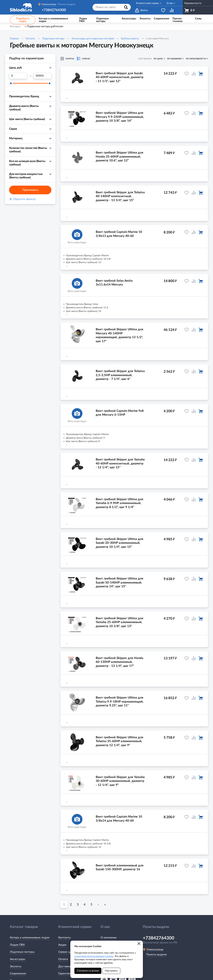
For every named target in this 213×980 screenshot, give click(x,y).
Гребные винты (130, 39)
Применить (30, 190)
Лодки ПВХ (17, 945)
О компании (109, 938)
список (86, 59)
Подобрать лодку (23, 20)
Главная (14, 39)
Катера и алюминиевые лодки (30, 938)
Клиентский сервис (148, 3)
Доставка (64, 966)
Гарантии (64, 974)
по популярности (196, 59)
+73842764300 (54, 10)
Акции (62, 945)
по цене (158, 59)
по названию (174, 59)
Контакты (64, 938)
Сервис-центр (67, 952)
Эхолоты (16, 966)
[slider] (11, 83)
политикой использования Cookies (94, 956)
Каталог (30, 39)
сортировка (145, 59)
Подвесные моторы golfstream (45, 27)
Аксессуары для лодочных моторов (93, 39)
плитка (70, 59)
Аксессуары (18, 959)
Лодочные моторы (53, 39)
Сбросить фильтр (22, 199)
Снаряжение (18, 974)
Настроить (111, 971)
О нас (170, 3)
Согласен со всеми (88, 971)
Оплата (63, 959)
